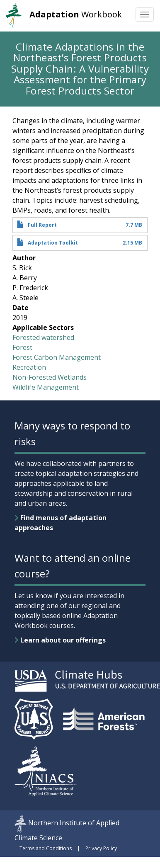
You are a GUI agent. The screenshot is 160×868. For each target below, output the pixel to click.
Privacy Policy (101, 848)
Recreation (29, 367)
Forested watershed (43, 337)
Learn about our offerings (60, 640)
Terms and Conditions (46, 848)
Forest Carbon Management (57, 357)
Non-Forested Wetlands (50, 377)
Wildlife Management (46, 387)
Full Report (42, 225)
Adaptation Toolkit (53, 243)
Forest (22, 347)
